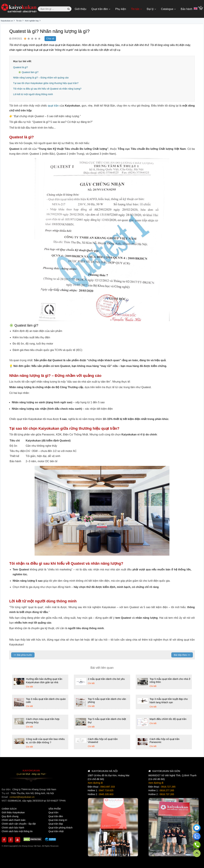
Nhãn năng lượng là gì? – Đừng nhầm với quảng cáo (41, 78)
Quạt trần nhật (56, 831)
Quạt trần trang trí (58, 820)
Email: (5, 797)
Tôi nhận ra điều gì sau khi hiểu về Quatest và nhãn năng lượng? (47, 89)
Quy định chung (10, 816)
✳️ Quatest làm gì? (28, 72)
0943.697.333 (108, 787)
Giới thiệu (81, 9)
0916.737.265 (167, 794)
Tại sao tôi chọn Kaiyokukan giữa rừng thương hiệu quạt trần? (46, 83)
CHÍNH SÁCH (9, 809)
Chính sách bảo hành (13, 828)
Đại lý (150, 9)
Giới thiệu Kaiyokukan (13, 812)
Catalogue (167, 9)
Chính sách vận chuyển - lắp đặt (19, 824)
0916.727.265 (168, 787)
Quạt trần (53, 812)
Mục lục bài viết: (22, 61)
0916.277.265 (167, 790)
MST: (5, 801)
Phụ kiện (121, 9)
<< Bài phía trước (23, 655)
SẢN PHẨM (54, 809)
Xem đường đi (95, 783)
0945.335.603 (106, 794)
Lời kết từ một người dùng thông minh (33, 94)
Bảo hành (187, 9)
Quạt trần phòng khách (60, 828)
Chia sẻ (50, 39)
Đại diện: (7, 789)
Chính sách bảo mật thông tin (17, 831)
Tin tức (135, 9)
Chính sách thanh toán (14, 820)
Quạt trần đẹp (56, 824)
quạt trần (53, 106)
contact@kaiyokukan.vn (22, 797)
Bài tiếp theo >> (182, 655)
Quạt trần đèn (100, 9)
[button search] (69, 9)
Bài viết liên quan (102, 668)
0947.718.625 (106, 790)
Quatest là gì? (20, 67)
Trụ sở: (6, 793)
